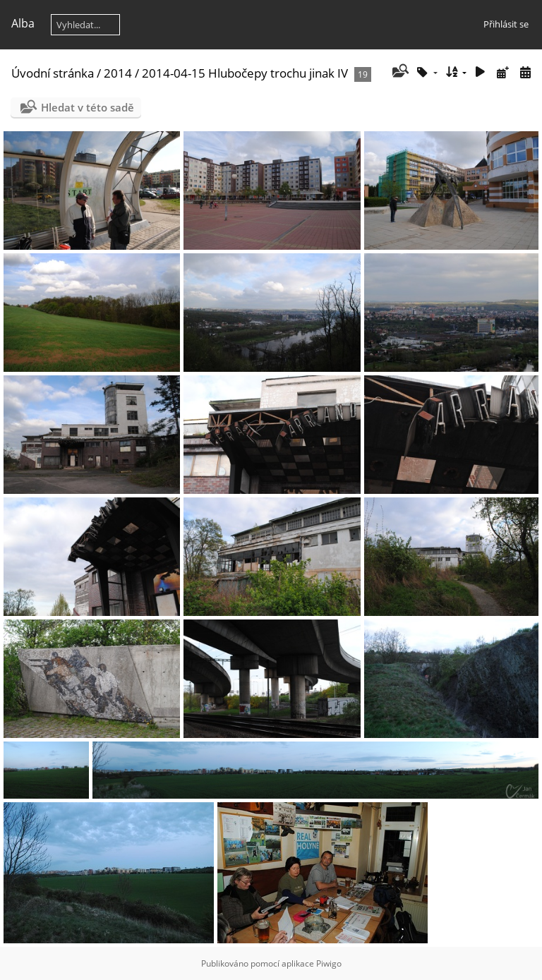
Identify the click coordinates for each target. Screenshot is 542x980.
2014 (118, 73)
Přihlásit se (506, 24)
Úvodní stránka (53, 73)
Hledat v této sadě (88, 107)
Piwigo (329, 963)
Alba (23, 23)
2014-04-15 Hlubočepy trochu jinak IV (245, 73)
